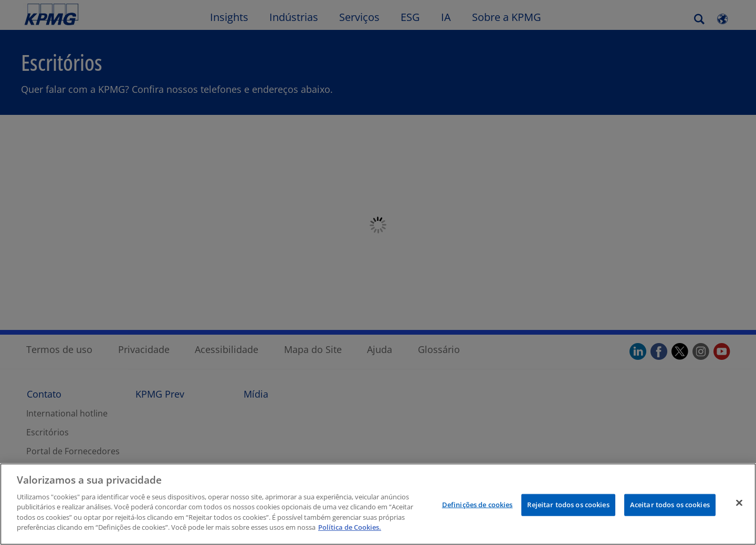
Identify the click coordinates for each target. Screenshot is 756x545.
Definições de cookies (477, 505)
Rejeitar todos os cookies (568, 505)
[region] (378, 504)
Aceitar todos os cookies (670, 505)
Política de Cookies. (350, 527)
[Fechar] (739, 503)
